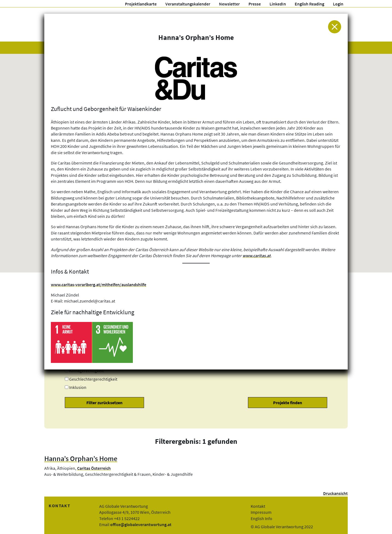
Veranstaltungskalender (188, 4)
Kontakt (258, 506)
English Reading (309, 4)
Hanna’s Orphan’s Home (81, 459)
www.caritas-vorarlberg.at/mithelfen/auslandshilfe (99, 284)
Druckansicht (335, 493)
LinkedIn (278, 4)
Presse (255, 4)
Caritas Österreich (94, 468)
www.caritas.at (257, 256)
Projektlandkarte (141, 4)
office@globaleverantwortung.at (141, 524)
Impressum (261, 512)
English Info (261, 518)
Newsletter (229, 4)
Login (338, 4)
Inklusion (78, 387)
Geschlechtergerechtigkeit (93, 379)
